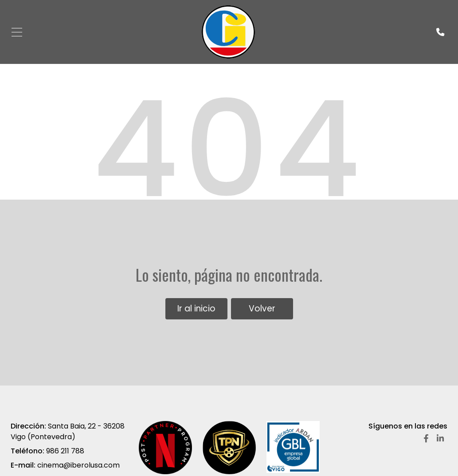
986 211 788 (65, 451)
